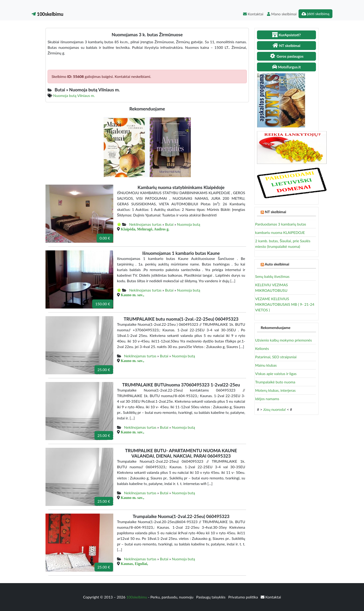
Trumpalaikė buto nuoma (275, 382)
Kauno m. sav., (132, 295)
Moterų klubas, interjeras (275, 390)
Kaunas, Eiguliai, (134, 564)
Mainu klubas (266, 365)
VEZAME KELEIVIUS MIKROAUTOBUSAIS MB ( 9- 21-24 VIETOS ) (285, 304)
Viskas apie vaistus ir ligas (276, 374)
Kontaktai (253, 14)
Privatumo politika (244, 597)
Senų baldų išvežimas (272, 276)
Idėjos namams (267, 399)
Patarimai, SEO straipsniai (276, 357)
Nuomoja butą (188, 224)
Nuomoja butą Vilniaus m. (74, 95)
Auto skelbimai (277, 264)
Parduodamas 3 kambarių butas (281, 224)
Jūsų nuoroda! (274, 409)
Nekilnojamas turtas (145, 224)
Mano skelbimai (282, 14)
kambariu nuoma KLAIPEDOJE (280, 232)
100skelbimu (47, 14)
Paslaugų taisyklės (211, 597)
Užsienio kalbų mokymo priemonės (283, 340)
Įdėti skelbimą (315, 14)
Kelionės (262, 348)
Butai (169, 224)
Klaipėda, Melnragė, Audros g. (145, 229)
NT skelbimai (276, 212)
